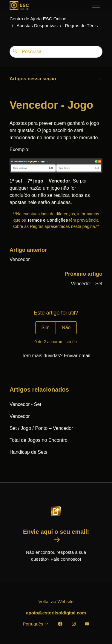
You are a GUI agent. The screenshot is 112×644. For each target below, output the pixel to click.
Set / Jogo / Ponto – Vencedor (41, 428)
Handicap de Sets (28, 452)
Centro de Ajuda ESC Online (38, 19)
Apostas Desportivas (37, 26)
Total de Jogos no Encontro (39, 440)
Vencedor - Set (87, 284)
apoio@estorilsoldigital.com (56, 613)
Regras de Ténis (81, 26)
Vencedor (20, 259)
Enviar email (77, 356)
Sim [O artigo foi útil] (46, 328)
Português (36, 624)
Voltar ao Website (56, 601)
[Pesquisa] (56, 52)
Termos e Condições (48, 220)
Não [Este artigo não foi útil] (66, 328)
